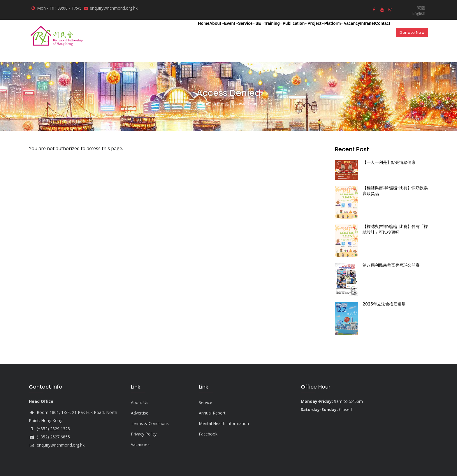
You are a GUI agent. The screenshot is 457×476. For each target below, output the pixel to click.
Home (117, 31)
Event (159, 31)
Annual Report (212, 413)
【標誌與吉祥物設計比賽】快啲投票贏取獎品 (395, 191)
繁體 (421, 8)
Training (220, 31)
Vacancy (330, 31)
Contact (378, 31)
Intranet (354, 31)
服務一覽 (221, 103)
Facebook (208, 434)
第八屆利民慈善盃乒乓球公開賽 (391, 265)
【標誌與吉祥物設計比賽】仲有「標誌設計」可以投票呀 (395, 229)
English (419, 13)
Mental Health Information (224, 423)
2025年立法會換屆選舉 (384, 304)
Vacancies (140, 444)
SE (201, 31)
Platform (304, 31)
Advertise (140, 413)
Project (278, 31)
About (138, 31)
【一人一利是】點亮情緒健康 (389, 162)
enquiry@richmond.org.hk (57, 445)
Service (182, 31)
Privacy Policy (144, 434)
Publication (249, 31)
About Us (140, 402)
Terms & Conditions (150, 423)
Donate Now (409, 32)
